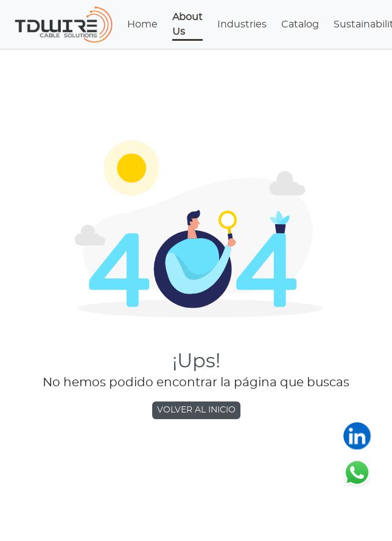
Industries (242, 24)
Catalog (300, 24)
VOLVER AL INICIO (196, 410)
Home (142, 24)
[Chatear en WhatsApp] (357, 472)
